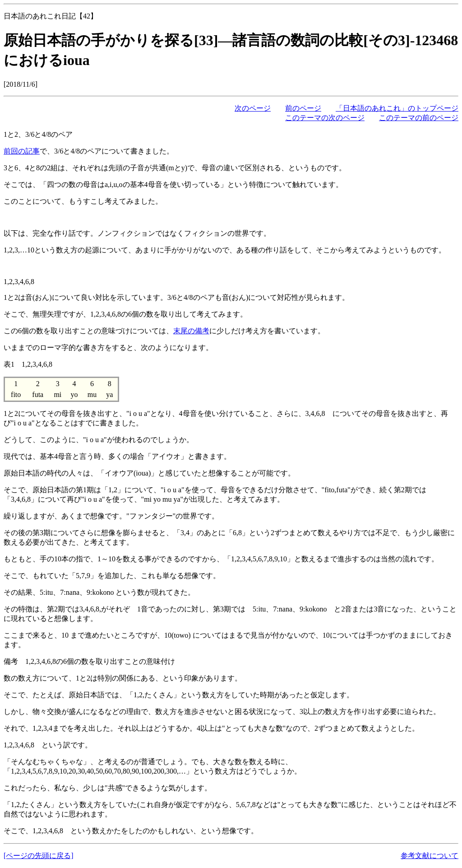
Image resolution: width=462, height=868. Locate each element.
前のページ (303, 108)
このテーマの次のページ (325, 118)
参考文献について (430, 856)
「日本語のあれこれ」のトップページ (397, 108)
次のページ (253, 108)
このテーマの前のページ (419, 118)
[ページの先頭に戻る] (39, 856)
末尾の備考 (191, 331)
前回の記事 (22, 151)
